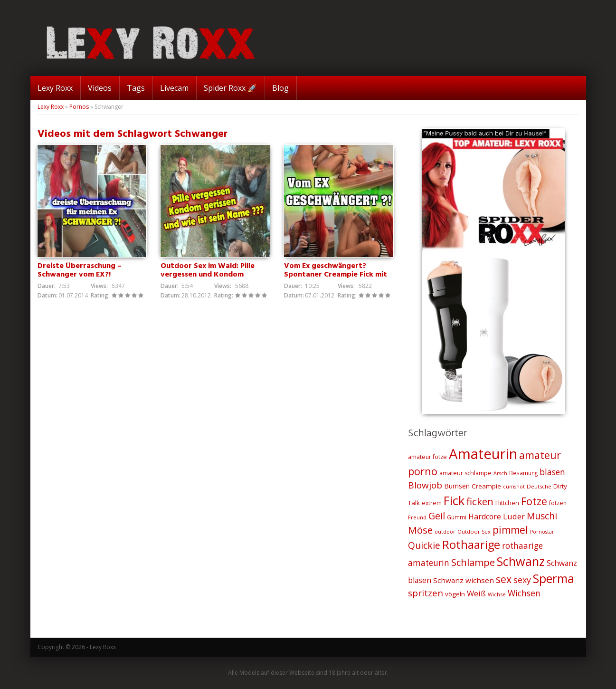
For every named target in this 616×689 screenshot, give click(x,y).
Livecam (174, 88)
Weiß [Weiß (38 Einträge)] (476, 593)
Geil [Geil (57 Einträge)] (437, 516)
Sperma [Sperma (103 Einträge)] (554, 579)
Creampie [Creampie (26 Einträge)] (486, 486)
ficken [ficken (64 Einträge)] (480, 501)
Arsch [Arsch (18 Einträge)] (500, 473)
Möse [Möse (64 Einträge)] (420, 530)
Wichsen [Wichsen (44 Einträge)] (524, 593)
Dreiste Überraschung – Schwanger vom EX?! (80, 270)
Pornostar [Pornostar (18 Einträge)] (542, 532)
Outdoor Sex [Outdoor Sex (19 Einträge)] (474, 531)
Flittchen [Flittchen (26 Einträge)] (507, 503)
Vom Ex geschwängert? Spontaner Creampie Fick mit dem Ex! (336, 275)
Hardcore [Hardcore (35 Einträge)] (485, 517)
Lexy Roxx (55, 88)
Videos (100, 88)
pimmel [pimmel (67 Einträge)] (510, 530)
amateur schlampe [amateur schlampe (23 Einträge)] (465, 473)
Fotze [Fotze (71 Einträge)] (534, 501)
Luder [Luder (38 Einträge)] (514, 516)
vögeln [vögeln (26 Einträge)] (455, 594)
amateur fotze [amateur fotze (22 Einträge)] (427, 457)
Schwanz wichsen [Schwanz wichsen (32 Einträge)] (464, 580)
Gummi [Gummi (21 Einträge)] (457, 517)
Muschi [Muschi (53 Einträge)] (542, 516)
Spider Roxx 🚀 (230, 88)
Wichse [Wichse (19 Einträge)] (497, 594)
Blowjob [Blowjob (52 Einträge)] (425, 485)
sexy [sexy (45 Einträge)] (522, 580)
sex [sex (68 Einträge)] (504, 579)
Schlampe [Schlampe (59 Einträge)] (473, 562)
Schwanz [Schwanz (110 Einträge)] (521, 561)
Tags (136, 88)
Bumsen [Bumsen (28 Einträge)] (457, 486)
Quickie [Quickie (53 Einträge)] (424, 545)
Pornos (79, 107)
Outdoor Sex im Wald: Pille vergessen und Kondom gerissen (208, 275)
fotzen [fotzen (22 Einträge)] (558, 503)
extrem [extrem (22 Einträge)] (432, 503)
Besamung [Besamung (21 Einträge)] (523, 473)
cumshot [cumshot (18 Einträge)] (514, 487)
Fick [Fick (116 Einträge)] (454, 500)
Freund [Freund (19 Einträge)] (417, 517)
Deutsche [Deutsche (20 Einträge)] (539, 486)
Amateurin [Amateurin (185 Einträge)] (483, 454)
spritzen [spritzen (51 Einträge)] (426, 593)
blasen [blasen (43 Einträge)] (552, 472)
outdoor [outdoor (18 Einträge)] (445, 532)
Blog (280, 88)
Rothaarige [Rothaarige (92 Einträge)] (471, 545)
